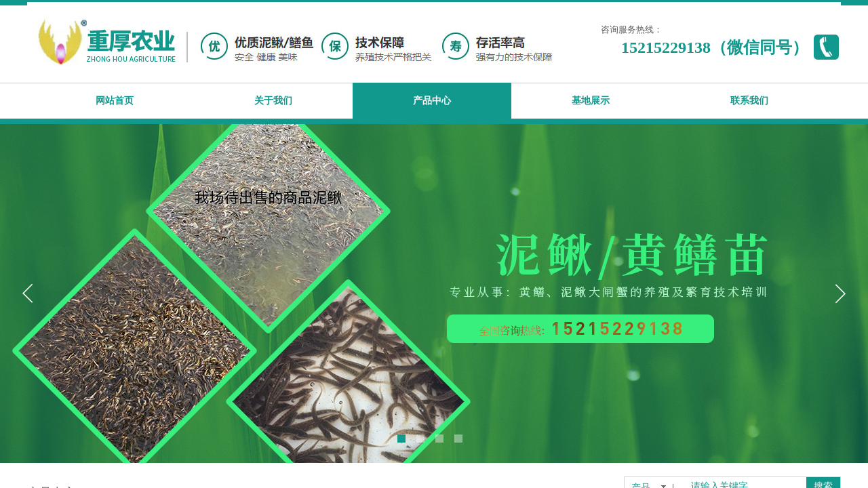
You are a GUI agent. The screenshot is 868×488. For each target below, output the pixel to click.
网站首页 (115, 101)
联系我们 (749, 101)
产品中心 (432, 101)
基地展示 (591, 101)
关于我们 (273, 101)
